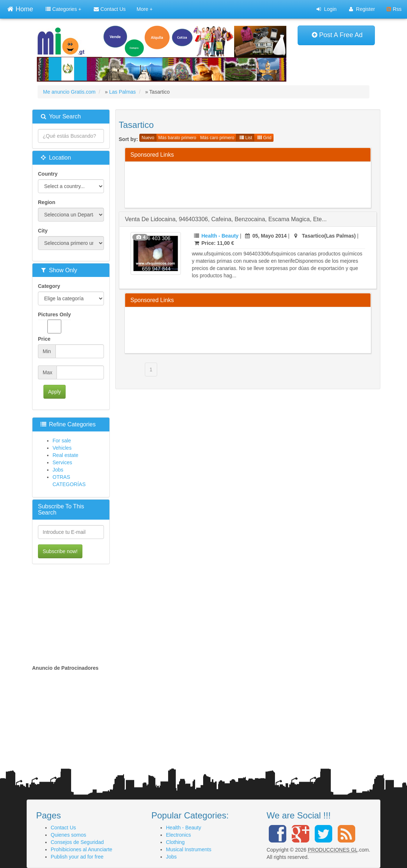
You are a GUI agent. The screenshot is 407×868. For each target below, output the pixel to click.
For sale (62, 441)
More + (145, 9)
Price (44, 339)
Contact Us (110, 9)
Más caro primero (217, 138)
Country (48, 174)
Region (46, 202)
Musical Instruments (189, 849)
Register (362, 9)
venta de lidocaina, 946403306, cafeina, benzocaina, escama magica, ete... (226, 219)
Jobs (58, 470)
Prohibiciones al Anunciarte (82, 849)
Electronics (178, 835)
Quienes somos (68, 835)
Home (20, 8)
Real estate (65, 455)
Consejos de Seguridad (77, 842)
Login (326, 9)
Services (62, 462)
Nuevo (148, 138)
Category (49, 286)
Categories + (63, 9)
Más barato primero (177, 138)
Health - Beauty (220, 236)
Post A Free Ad (337, 35)
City (43, 231)
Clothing (175, 842)
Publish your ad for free (77, 857)
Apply (55, 392)
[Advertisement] (263, 184)
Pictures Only (54, 322)
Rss (394, 9)
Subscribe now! (60, 551)
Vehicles (62, 448)
